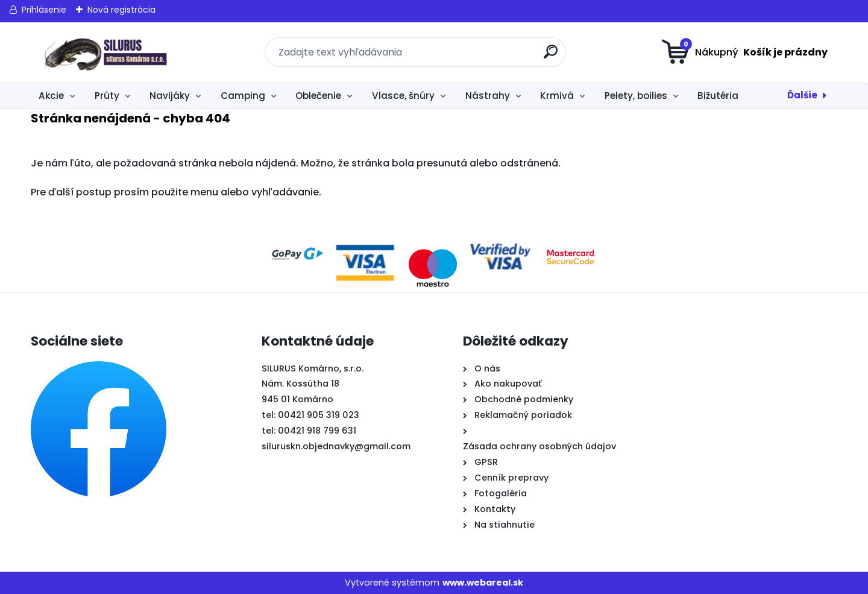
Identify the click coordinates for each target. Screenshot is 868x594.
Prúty (107, 96)
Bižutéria (718, 96)
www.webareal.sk (483, 583)
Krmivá (557, 96)
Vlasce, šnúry (403, 96)
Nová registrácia (121, 10)
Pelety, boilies (636, 96)
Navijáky (170, 96)
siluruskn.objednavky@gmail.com (336, 446)
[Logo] (105, 52)
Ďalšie (802, 95)
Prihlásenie (44, 10)
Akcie (51, 96)
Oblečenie (318, 96)
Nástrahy (488, 96)
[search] (552, 56)
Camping (243, 96)
